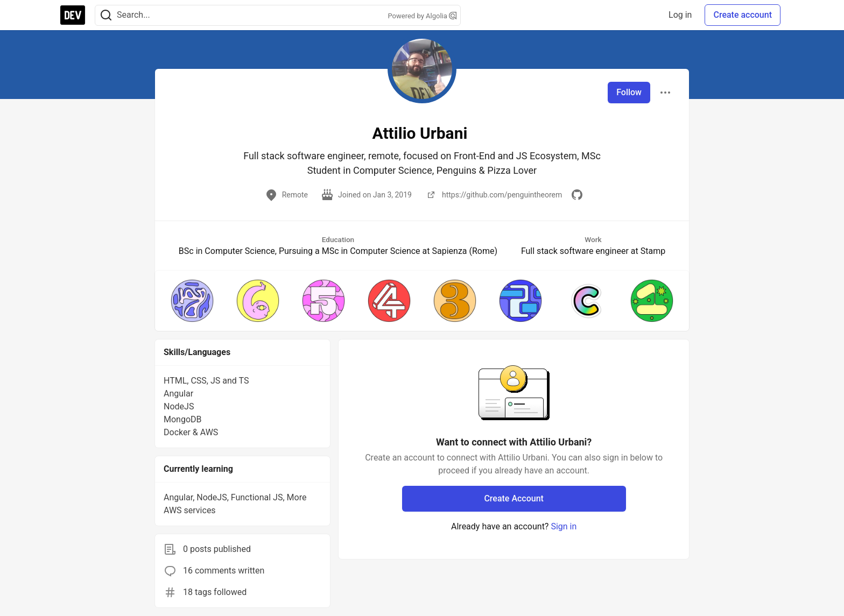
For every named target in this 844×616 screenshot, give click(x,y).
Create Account (514, 498)
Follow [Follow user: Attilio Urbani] (629, 92)
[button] (192, 301)
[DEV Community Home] (73, 15)
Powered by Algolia (422, 16)
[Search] (106, 15)
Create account (743, 15)
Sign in (564, 526)
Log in (680, 15)
